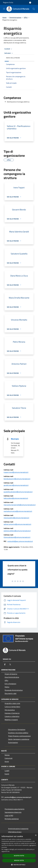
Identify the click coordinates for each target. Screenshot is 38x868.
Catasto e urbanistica (12, 716)
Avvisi (7, 761)
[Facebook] (5, 664)
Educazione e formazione (17, 729)
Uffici (26, 17)
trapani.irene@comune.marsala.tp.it (16, 472)
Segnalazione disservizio (13, 812)
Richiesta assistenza (12, 819)
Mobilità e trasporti (11, 720)
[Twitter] (10, 664)
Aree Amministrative (12, 677)
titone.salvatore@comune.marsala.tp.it (17, 537)
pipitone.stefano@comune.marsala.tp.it (17, 531)
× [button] (36, 835)
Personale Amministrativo (14, 690)
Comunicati (9, 758)
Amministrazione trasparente (18, 829)
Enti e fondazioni (10, 684)
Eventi (7, 774)
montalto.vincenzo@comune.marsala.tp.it (18, 511)
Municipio (15, 439)
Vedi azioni (9, 53)
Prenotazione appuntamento (14, 809)
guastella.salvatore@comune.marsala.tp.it (18, 492)
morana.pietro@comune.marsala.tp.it (16, 518)
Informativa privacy (15, 832)
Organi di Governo (11, 674)
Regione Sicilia (8, 2)
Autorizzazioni (13, 742)
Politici (7, 687)
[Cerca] (34, 9)
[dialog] (19, 851)
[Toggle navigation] (4, 9)
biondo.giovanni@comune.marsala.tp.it (17, 479)
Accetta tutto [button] (19, 856)
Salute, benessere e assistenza (19, 739)
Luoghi (7, 771)
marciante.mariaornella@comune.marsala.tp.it (20, 505)
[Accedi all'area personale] (30, 3)
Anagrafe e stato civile (12, 703)
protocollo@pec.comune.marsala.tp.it (20, 541)
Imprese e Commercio (12, 713)
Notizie (7, 755)
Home (4, 17)
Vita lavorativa (10, 710)
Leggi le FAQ (9, 815)
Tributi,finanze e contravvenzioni (19, 736)
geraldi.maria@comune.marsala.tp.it (16, 485)
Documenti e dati (11, 693)
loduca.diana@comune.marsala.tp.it (16, 498)
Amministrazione (15, 17)
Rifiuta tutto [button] (19, 860)
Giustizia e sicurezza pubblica (18, 733)
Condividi (9, 49)
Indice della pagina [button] (13, 58)
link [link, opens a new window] (8, 851)
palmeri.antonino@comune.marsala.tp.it (17, 524)
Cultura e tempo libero (12, 707)
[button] (19, 865)
